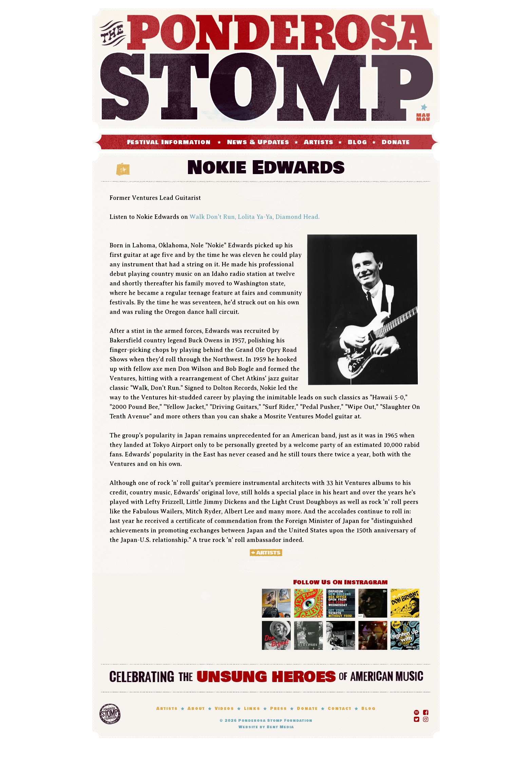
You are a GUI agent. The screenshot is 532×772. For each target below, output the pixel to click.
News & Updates (258, 142)
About (196, 709)
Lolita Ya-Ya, (256, 217)
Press (279, 709)
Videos (224, 709)
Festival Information (169, 142)
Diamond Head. (298, 217)
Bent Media (280, 727)
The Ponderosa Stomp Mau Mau (266, 68)
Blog (357, 142)
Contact (340, 709)
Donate (396, 142)
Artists (319, 142)
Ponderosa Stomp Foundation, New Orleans (110, 714)
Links (252, 709)
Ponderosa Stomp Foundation (275, 721)
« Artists (266, 552)
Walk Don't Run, (213, 217)
